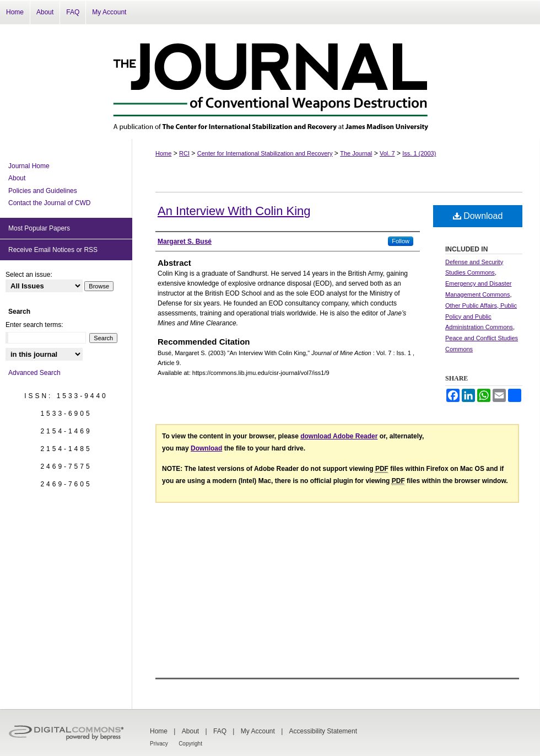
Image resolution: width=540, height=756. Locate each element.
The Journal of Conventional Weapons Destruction (270, 82)
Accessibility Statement (323, 731)
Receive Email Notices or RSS (53, 250)
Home (163, 153)
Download (478, 216)
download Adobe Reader (339, 436)
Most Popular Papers (39, 228)
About (17, 178)
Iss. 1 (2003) (419, 153)
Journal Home (29, 166)
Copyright (190, 744)
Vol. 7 (387, 153)
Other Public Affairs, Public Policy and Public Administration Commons (481, 317)
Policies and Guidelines (43, 191)
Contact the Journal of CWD (49, 203)
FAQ (220, 731)
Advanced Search (34, 373)
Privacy (159, 744)
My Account (258, 731)
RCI (184, 153)
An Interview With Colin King (234, 211)
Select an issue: (29, 275)
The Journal (356, 153)
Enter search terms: (34, 325)
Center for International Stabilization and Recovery (265, 153)
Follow (401, 241)
